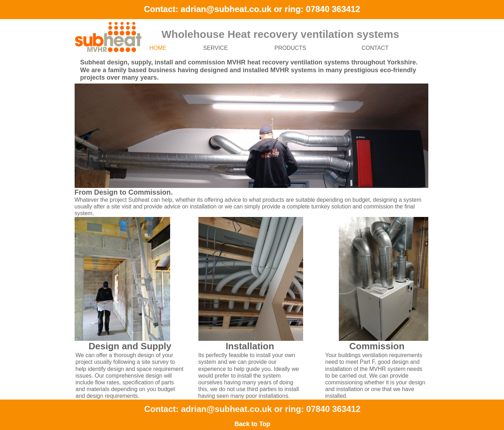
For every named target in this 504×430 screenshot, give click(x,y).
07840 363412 (333, 9)
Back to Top (253, 424)
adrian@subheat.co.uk (226, 9)
